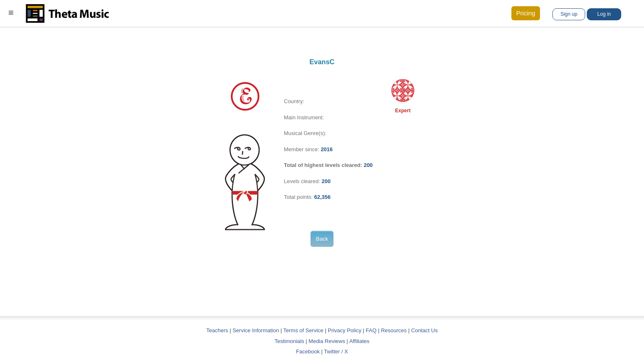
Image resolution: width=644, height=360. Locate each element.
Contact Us (424, 330)
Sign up (569, 14)
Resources (394, 330)
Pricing (526, 13)
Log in (604, 14)
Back (322, 239)
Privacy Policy (345, 330)
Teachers (218, 330)
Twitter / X (336, 352)
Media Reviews (327, 341)
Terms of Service (304, 330)
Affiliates (360, 341)
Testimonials (289, 341)
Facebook (308, 352)
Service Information (256, 330)
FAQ (371, 330)
